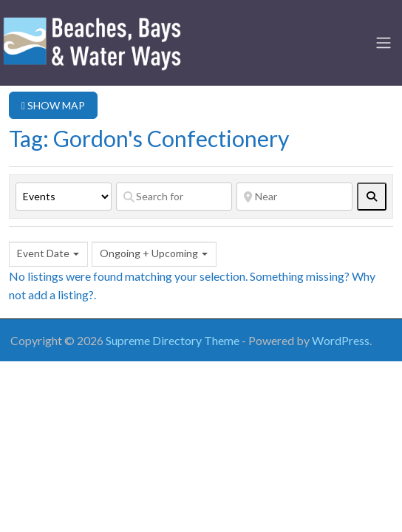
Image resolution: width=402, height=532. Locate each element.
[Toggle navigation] (384, 43)
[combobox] (48, 254)
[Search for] (174, 197)
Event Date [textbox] (43, 253)
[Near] (294, 197)
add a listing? (61, 294)
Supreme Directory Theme (174, 340)
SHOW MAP (53, 105)
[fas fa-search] (372, 197)
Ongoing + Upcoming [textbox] (149, 253)
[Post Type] (64, 197)
